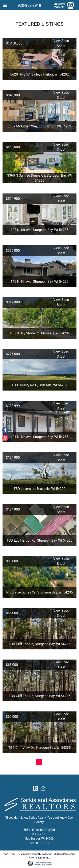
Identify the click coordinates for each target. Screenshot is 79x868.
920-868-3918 (29, 5)
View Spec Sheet (61, 43)
